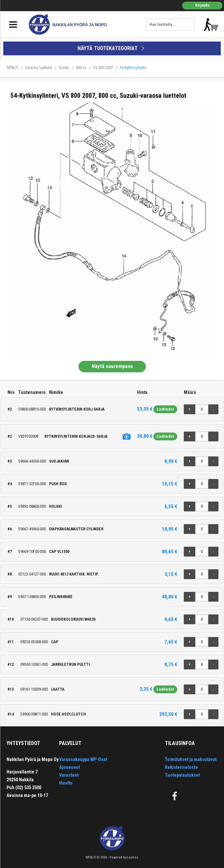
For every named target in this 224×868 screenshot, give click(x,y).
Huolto (66, 783)
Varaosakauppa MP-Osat (83, 759)
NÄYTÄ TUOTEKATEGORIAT (112, 48)
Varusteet (69, 775)
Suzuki (64, 68)
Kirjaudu (202, 5)
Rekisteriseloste (181, 767)
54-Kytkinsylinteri (133, 68)
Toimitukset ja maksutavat (191, 759)
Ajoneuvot (69, 767)
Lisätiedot (165, 409)
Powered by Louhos (124, 857)
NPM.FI (13, 68)
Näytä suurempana (112, 366)
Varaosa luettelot (38, 68)
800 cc (81, 68)
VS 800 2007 (103, 68)
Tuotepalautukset (182, 775)
